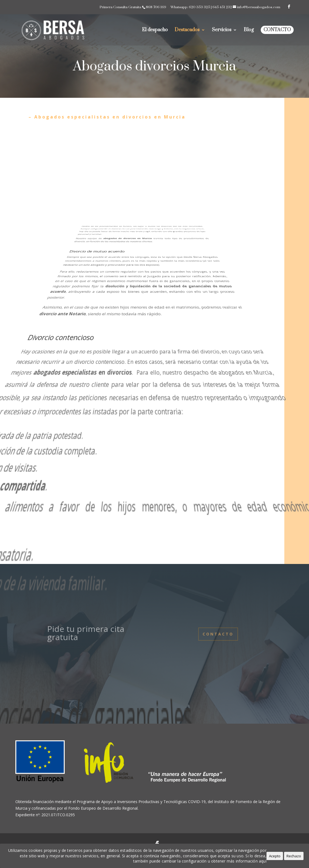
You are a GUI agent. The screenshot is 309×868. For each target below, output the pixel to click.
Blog (249, 30)
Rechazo (294, 856)
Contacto (277, 30)
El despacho (155, 30)
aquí (263, 861)
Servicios (222, 30)
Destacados (187, 30)
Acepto (275, 856)
